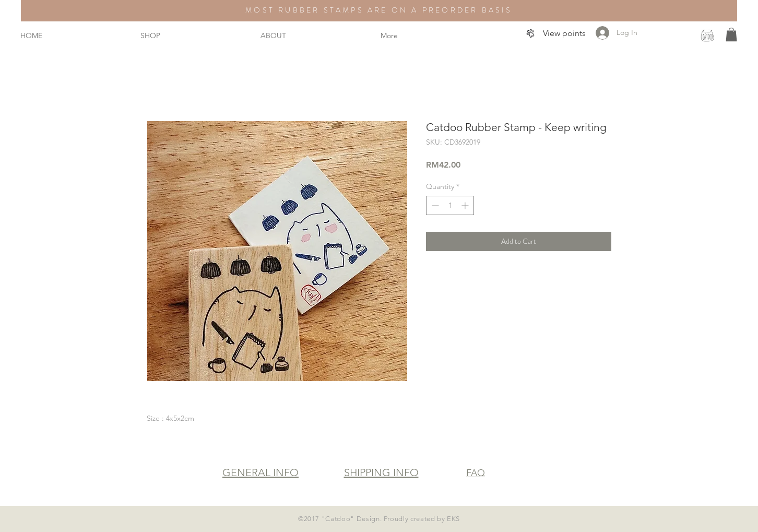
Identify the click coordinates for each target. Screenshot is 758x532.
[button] (731, 34)
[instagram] (707, 36)
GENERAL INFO (260, 472)
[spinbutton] (450, 205)
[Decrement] (434, 205)
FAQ (476, 473)
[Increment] (466, 205)
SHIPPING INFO (381, 472)
